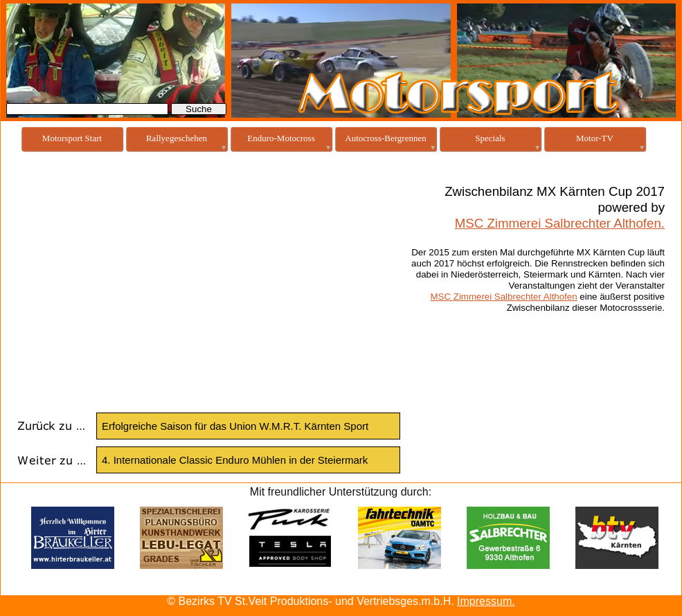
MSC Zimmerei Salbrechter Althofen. (560, 223)
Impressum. (486, 601)
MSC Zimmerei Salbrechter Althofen (504, 297)
